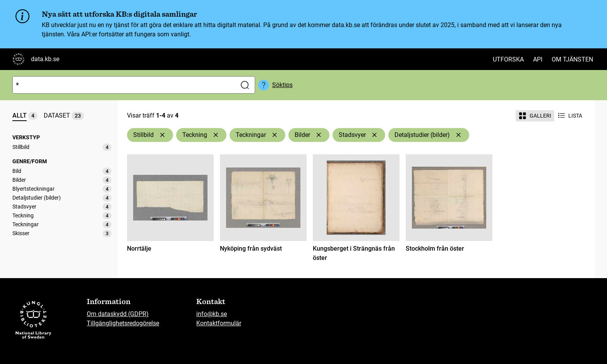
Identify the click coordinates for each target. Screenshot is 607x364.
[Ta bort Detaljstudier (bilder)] (458, 135)
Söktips (282, 85)
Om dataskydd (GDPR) (118, 314)
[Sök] (123, 85)
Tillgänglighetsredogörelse (123, 323)
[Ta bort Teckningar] (274, 135)
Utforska (508, 59)
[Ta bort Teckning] (216, 135)
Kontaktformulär (219, 323)
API (538, 59)
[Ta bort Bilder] (319, 135)
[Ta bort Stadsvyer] (374, 135)
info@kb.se (212, 314)
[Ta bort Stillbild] (162, 135)
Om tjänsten (572, 59)
